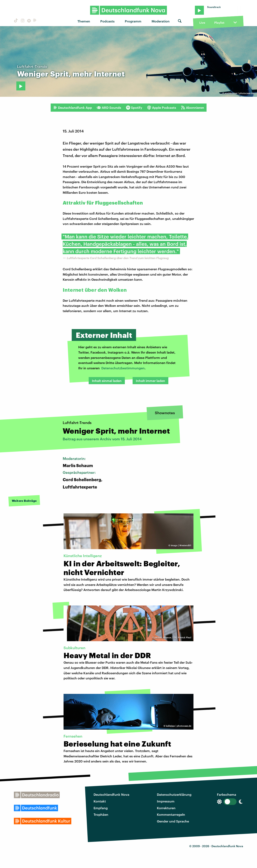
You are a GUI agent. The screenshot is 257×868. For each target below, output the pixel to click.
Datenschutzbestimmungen (123, 368)
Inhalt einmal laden (107, 381)
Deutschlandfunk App (73, 108)
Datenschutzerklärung (174, 794)
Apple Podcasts (162, 108)
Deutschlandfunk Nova (111, 794)
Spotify (134, 108)
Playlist (219, 23)
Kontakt (100, 801)
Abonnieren (193, 108)
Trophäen (101, 814)
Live (202, 23)
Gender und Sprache (173, 821)
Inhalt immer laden (150, 381)
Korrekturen (166, 808)
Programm (133, 21)
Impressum (166, 801)
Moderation (161, 21)
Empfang (101, 808)
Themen (84, 21)
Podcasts (107, 21)
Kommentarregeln (171, 814)
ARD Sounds (109, 108)
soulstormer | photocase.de (239, 93)
